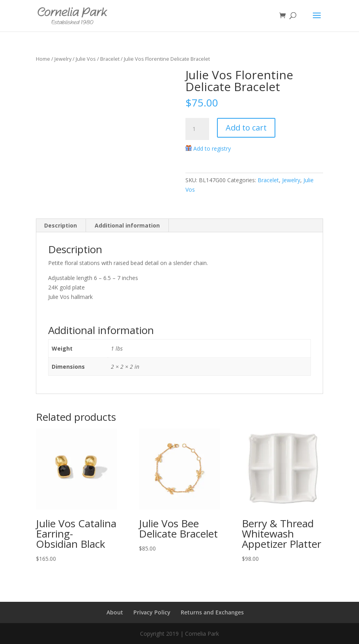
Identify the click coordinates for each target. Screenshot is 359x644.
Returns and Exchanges (212, 612)
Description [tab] (61, 225)
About (115, 612)
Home (43, 59)
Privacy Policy (152, 612)
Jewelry (63, 59)
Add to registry (212, 148)
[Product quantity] (197, 129)
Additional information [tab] (127, 225)
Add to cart (246, 128)
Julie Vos (86, 59)
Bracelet (110, 59)
